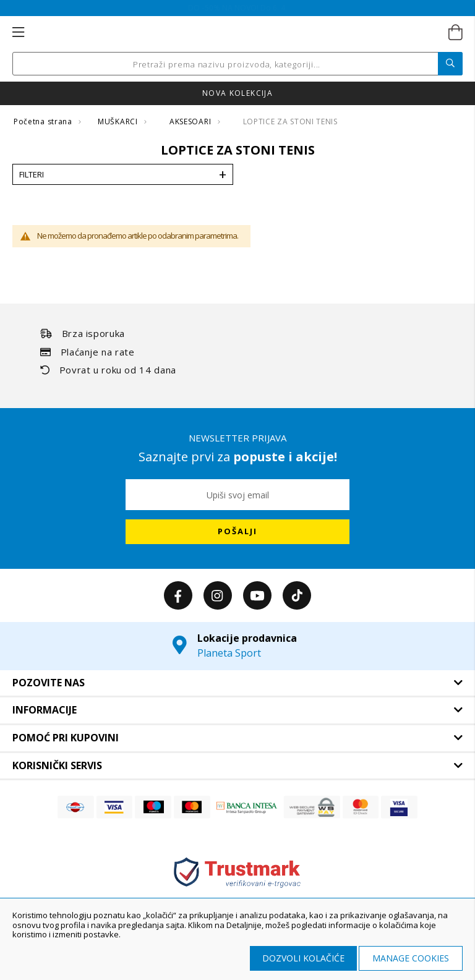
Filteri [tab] (32, 174)
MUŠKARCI (119, 121)
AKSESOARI (191, 121)
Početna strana (44, 121)
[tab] (237, 683)
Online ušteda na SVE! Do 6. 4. (237, 8)
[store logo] (237, 33)
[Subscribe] (237, 532)
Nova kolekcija (237, 93)
